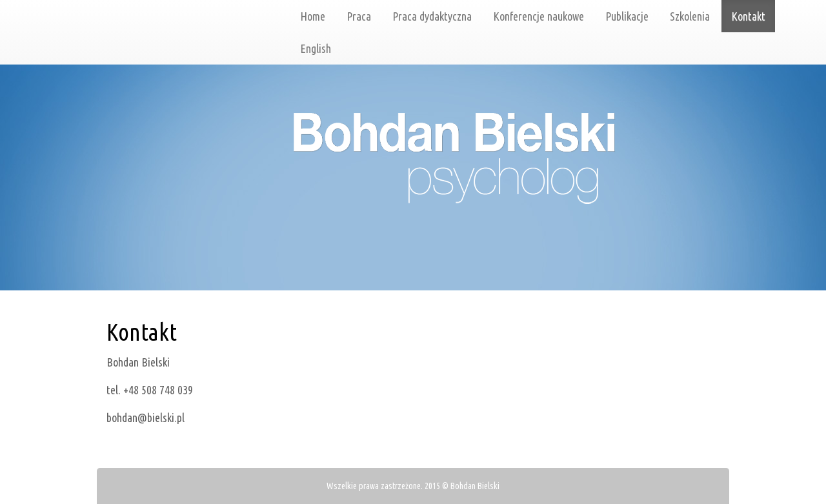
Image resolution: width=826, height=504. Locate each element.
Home (313, 16)
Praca (359, 16)
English (316, 48)
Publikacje (627, 16)
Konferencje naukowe (539, 16)
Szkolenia (690, 16)
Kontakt (748, 16)
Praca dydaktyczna (432, 16)
